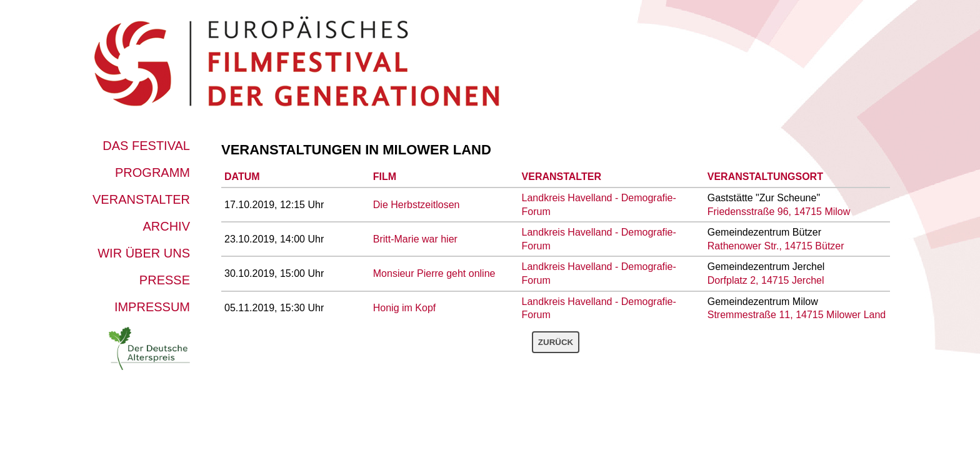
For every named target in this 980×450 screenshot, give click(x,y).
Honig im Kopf (405, 308)
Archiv (166, 226)
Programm (152, 172)
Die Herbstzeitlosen (417, 205)
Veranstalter (141, 199)
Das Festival (146, 146)
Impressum (152, 307)
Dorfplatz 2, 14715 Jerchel (766, 280)
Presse (165, 280)
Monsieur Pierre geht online (434, 273)
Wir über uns (144, 253)
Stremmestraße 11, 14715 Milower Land (797, 315)
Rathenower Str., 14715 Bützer (776, 246)
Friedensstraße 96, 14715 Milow (779, 212)
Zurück (556, 342)
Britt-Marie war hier (415, 239)
